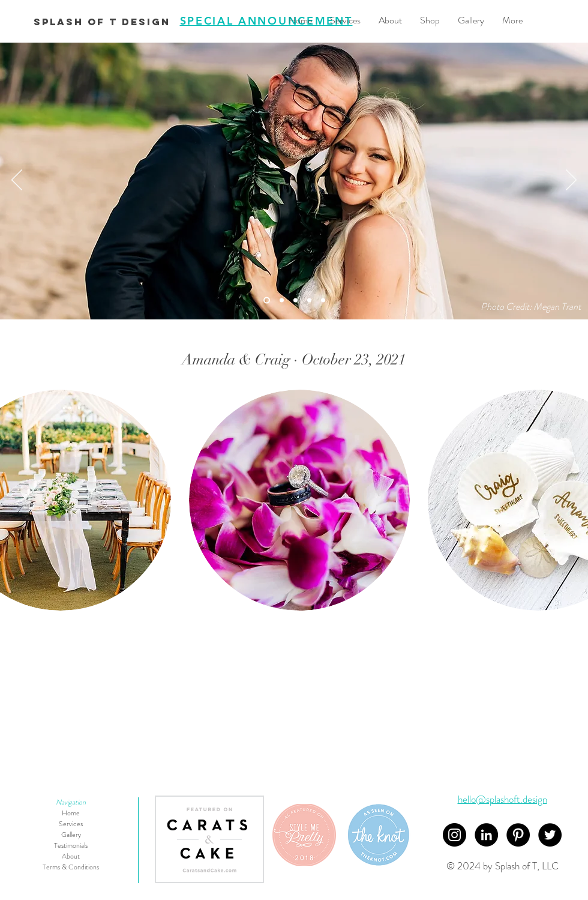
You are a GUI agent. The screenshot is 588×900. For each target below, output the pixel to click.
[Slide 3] (295, 300)
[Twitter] (550, 835)
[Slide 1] (309, 300)
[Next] (571, 181)
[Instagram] (454, 835)
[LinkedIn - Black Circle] (486, 835)
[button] (299, 500)
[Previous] (17, 181)
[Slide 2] (323, 300)
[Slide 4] (267, 300)
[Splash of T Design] (102, 22)
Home (71, 813)
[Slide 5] (282, 300)
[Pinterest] (518, 835)
